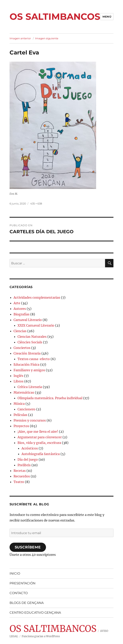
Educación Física (26, 364)
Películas (20, 415)
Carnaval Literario (28, 320)
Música (19, 404)
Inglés (18, 376)
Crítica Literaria (30, 387)
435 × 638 (36, 203)
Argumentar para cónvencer (40, 437)
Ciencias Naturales (32, 337)
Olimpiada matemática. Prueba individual (50, 398)
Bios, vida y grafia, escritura (39, 443)
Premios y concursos (30, 420)
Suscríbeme (28, 547)
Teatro (19, 482)
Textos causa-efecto (34, 359)
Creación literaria (27, 353)
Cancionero (26, 409)
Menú (107, 17)
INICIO (15, 573)
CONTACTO (19, 593)
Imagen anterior (20, 38)
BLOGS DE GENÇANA (27, 603)
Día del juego (28, 459)
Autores (20, 309)
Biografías (21, 314)
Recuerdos (22, 476)
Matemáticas (24, 392)
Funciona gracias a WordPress (41, 636)
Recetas (20, 471)
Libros (19, 381)
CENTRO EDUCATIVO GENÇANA (35, 613)
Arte (17, 303)
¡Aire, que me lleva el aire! (38, 432)
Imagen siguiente (47, 38)
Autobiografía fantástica (41, 454)
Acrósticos (30, 448)
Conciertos (22, 348)
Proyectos (21, 426)
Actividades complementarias (37, 297)
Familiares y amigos (29, 370)
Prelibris (24, 465)
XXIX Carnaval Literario (36, 325)
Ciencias (20, 331)
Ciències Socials (30, 342)
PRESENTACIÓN (22, 583)
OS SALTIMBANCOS (55, 16)
